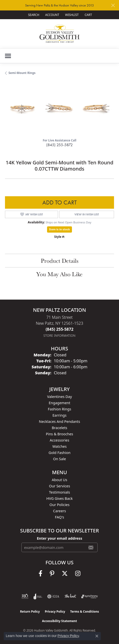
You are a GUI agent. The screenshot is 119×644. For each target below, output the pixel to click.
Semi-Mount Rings (22, 73)
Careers (59, 511)
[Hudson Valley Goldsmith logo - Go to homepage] (60, 34)
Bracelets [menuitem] (59, 428)
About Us (59, 480)
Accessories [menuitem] (59, 440)
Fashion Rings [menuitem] (59, 409)
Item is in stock (59, 229)
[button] (33, 15)
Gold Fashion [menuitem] (59, 453)
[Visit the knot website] (70, 596)
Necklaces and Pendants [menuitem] (59, 421)
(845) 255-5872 (59, 145)
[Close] (113, 5)
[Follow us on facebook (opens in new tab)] (40, 574)
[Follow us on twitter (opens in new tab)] (65, 574)
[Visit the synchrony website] (90, 596)
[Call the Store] (59, 329)
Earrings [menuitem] (59, 415)
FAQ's (59, 517)
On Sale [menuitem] (59, 459)
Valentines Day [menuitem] (59, 397)
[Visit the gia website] (53, 596)
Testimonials (59, 492)
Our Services (60, 486)
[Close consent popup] (97, 636)
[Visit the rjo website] (25, 596)
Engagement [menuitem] (59, 403)
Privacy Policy (55, 612)
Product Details (60, 260)
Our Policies (59, 505)
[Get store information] (60, 336)
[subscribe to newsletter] (91, 547)
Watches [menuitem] (59, 446)
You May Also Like (59, 274)
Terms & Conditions (85, 612)
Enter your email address (59, 538)
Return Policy (30, 612)
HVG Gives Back (59, 498)
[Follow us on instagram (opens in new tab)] (78, 574)
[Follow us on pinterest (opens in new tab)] (52, 574)
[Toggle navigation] (8, 56)
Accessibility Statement (59, 621)
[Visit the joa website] (38, 596)
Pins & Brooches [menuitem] (59, 434)
